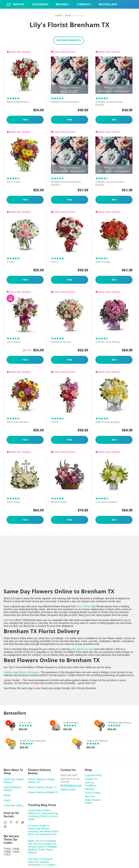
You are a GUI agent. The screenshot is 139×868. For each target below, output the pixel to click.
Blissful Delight (59, 502)
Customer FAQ (93, 775)
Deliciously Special (61, 342)
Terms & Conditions (91, 784)
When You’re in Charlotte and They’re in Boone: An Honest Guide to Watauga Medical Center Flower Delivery (42, 847)
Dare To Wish (14, 182)
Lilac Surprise (14, 342)
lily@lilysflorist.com (71, 785)
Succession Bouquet (106, 502)
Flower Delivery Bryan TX (42, 787)
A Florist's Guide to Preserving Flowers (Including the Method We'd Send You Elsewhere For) (43, 830)
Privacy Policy (93, 793)
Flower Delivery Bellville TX (43, 792)
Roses (7, 795)
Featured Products (69, 40)
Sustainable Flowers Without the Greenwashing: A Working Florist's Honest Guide (43, 815)
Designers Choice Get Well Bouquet (109, 183)
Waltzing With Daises (18, 102)
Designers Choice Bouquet (65, 102)
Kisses (54, 262)
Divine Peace (13, 502)
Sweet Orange (103, 262)
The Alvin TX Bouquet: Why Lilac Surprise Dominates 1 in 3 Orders (42, 862)
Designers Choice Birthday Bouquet (109, 103)
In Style (10, 262)
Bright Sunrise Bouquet (108, 422)
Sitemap (89, 789)
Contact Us (91, 779)
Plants (7, 800)
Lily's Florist (84, 606)
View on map (68, 789)
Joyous (55, 422)
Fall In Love (25, 723)
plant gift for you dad (82, 649)
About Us (90, 796)
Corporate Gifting (13, 805)
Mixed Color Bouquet (17, 422)
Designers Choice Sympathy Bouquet (66, 183)
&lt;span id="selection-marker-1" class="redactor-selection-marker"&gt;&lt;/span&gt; (69, 565)
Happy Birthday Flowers (12, 789)
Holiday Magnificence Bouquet (21, 672)
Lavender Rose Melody (108, 342)
